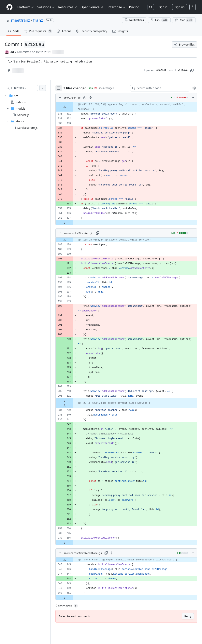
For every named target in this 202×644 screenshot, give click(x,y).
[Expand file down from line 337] (72, 223)
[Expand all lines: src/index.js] (98, 98)
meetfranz (21, 20)
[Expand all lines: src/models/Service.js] (111, 233)
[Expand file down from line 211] (72, 401)
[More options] (192, 98)
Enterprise (116, 7)
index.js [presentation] (21, 102)
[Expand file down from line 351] (72, 598)
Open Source (92, 7)
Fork (159, 20)
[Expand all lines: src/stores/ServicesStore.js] (120, 553)
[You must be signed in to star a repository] (184, 20)
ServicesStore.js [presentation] (27, 127)
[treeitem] (29, 112)
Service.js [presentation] (23, 115)
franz (38, 20)
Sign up (180, 7)
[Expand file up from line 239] (72, 405)
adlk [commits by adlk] (13, 52)
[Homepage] (9, 7)
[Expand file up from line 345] (72, 560)
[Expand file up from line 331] (72, 107)
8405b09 (161, 71)
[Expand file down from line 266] (72, 543)
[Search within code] (158, 88)
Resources (68, 7)
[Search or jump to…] (151, 7)
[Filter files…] (28, 88)
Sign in (163, 7)
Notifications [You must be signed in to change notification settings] (134, 20)
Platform (26, 7)
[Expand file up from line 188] (72, 240)
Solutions (46, 7)
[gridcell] (130, 107)
